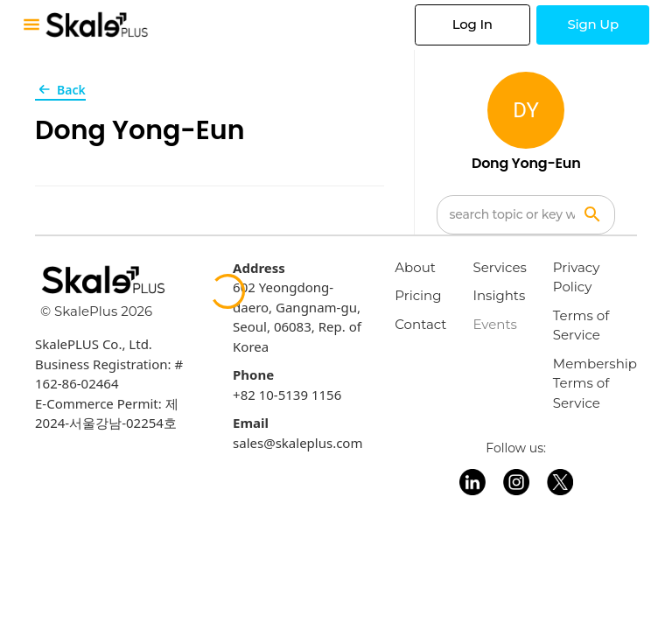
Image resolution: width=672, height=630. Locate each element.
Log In (472, 24)
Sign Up (593, 24)
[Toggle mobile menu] (31, 24)
